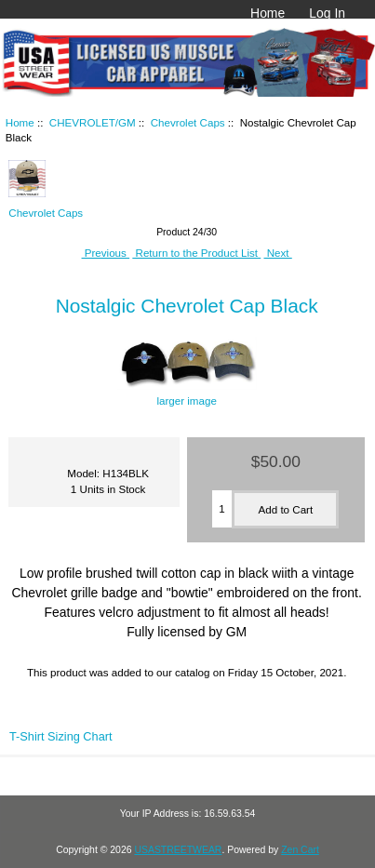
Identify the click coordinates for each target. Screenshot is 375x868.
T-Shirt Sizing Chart (61, 736)
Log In (327, 13)
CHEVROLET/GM (93, 122)
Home (268, 13)
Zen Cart (300, 850)
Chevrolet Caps (188, 122)
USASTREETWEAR (178, 850)
